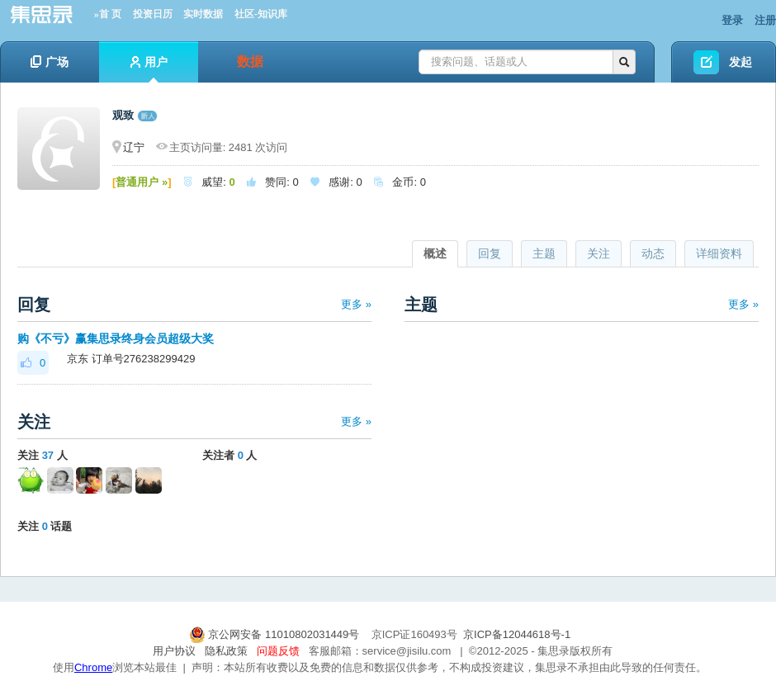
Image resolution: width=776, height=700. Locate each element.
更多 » (356, 304)
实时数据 (203, 14)
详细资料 (719, 253)
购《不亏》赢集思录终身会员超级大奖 (116, 338)
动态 (653, 253)
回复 (490, 253)
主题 (544, 253)
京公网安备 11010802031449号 (276, 634)
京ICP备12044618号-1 (517, 634)
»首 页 (108, 14)
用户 (149, 69)
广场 (50, 62)
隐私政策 (226, 651)
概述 (435, 253)
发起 (741, 62)
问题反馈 (278, 651)
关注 (599, 253)
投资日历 (153, 14)
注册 (765, 20)
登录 (732, 20)
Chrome (93, 667)
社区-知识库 (261, 14)
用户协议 (174, 651)
